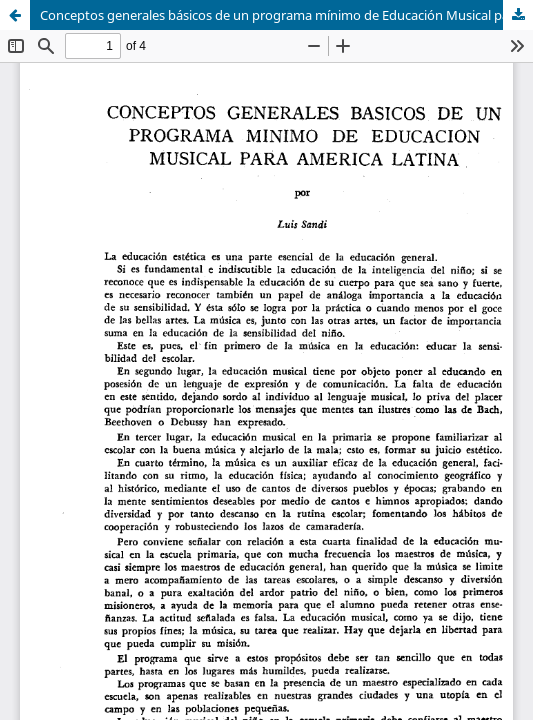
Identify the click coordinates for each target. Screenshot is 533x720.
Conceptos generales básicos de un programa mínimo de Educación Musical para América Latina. (286, 15)
